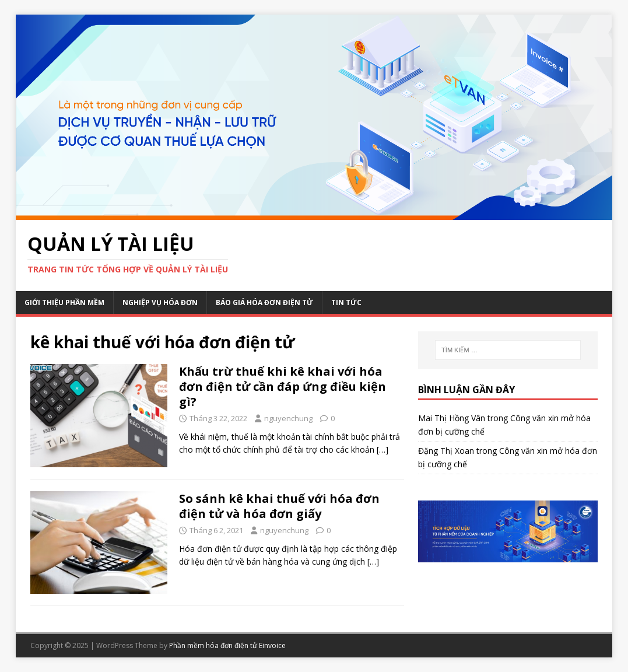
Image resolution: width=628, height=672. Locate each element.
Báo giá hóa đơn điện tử (264, 302)
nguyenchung (288, 418)
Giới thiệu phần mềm (64, 302)
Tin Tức (346, 302)
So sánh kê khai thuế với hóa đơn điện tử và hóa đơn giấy (279, 506)
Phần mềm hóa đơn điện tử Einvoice (227, 645)
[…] (383, 449)
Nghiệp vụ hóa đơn (160, 302)
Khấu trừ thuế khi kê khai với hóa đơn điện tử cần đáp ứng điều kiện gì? (283, 386)
